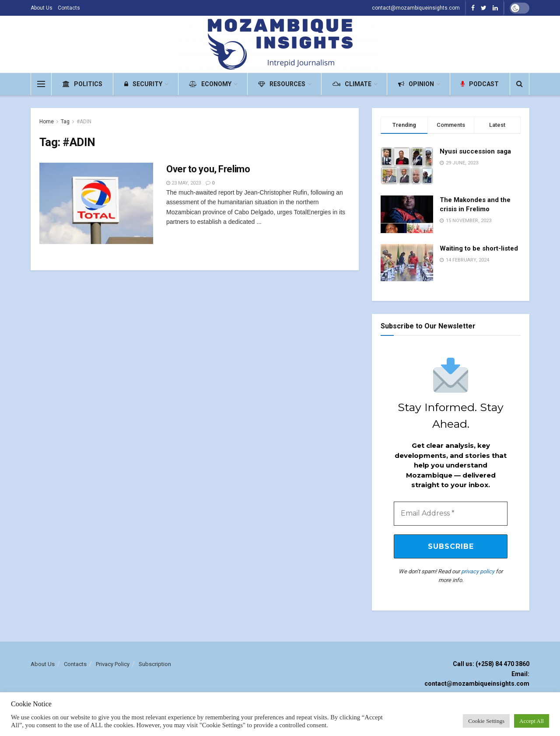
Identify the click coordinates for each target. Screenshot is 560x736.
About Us (42, 8)
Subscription (155, 665)
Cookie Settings (486, 721)
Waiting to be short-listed (479, 248)
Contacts (69, 8)
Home (47, 122)
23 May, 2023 (184, 183)
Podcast (480, 84)
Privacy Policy (113, 665)
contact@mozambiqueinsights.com (416, 8)
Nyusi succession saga (475, 151)
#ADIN (84, 122)
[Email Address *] (451, 514)
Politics (82, 84)
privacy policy (478, 572)
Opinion (416, 84)
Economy (210, 84)
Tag (65, 122)
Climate (352, 84)
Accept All (532, 721)
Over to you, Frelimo (208, 169)
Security (143, 84)
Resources (282, 84)
